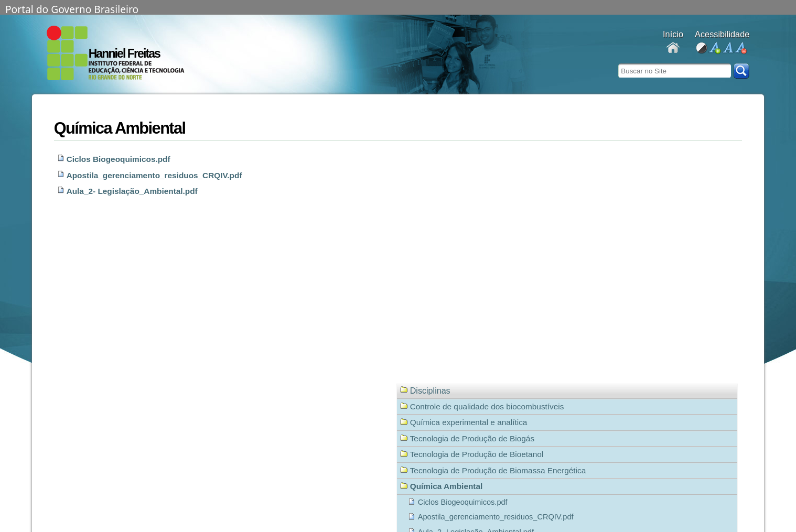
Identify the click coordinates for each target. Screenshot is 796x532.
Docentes (673, 48)
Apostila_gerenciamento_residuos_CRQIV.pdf (154, 175)
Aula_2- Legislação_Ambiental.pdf (132, 191)
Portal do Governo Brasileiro (72, 8)
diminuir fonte (741, 48)
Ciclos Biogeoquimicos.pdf (119, 159)
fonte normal (728, 48)
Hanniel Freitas (124, 53)
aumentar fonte (714, 48)
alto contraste (701, 48)
